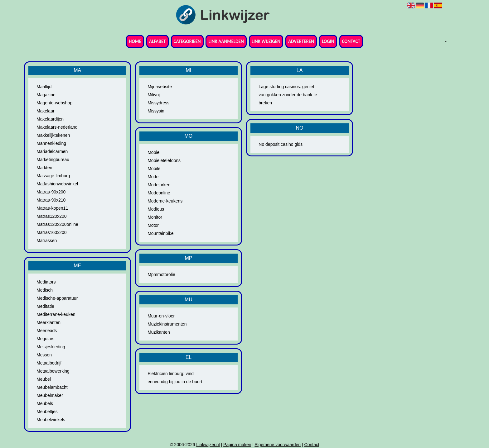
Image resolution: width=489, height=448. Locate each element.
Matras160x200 (52, 232)
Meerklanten (48, 322)
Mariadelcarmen (52, 151)
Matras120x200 (52, 216)
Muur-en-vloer (161, 316)
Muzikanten (159, 332)
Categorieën (187, 41)
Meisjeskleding (51, 347)
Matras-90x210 (51, 200)
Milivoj (154, 95)
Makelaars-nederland (57, 127)
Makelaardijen (50, 119)
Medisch (45, 290)
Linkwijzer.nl (208, 445)
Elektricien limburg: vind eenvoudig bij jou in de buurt (175, 378)
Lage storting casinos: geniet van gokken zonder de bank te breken (288, 95)
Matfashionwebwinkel (57, 184)
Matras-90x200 (51, 192)
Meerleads (47, 331)
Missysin (156, 111)
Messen (44, 355)
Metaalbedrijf (49, 363)
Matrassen (47, 241)
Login (328, 41)
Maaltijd (44, 87)
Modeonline (159, 193)
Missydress (158, 103)
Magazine (46, 95)
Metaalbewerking (53, 371)
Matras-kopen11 (52, 208)
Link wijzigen (266, 41)
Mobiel (154, 152)
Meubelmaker (50, 395)
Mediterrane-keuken (56, 314)
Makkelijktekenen (53, 135)
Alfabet (157, 41)
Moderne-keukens (165, 201)
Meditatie (45, 306)
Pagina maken (237, 445)
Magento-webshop (54, 103)
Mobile (154, 169)
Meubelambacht (52, 387)
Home (135, 41)
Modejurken (159, 185)
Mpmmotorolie (161, 274)
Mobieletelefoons (164, 160)
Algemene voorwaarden (278, 445)
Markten (44, 168)
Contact (351, 41)
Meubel (44, 379)
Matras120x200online (57, 224)
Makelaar (46, 111)
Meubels (45, 403)
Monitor (155, 217)
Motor (153, 225)
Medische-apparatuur (57, 298)
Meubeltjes (47, 412)
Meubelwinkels (51, 420)
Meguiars (46, 339)
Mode (153, 177)
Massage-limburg (53, 176)
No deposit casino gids (281, 144)
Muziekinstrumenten (167, 324)
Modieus (156, 209)
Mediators (46, 282)
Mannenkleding (51, 143)
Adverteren (301, 41)
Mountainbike (160, 233)
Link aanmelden (226, 41)
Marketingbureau (53, 160)
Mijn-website (160, 87)
